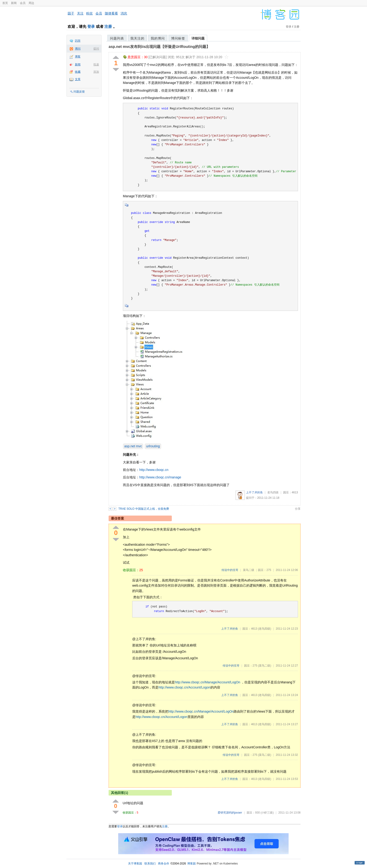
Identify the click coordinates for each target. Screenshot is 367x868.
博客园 (191, 864)
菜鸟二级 (249, 570)
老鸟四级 (273, 492)
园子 (71, 13)
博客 (78, 57)
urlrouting (153, 446)
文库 (78, 79)
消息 (124, 13)
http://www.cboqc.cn (154, 470)
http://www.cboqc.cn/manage (160, 477)
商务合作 (164, 864)
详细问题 (198, 38)
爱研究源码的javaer (230, 813)
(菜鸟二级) (264, 666)
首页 (5, 3)
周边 (31, 3)
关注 (80, 13)
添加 (96, 72)
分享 (298, 509)
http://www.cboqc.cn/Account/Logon (184, 687)
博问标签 (178, 38)
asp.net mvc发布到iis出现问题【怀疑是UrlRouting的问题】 (159, 47)
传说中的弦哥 (230, 570)
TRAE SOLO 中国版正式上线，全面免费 (144, 509)
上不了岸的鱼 (254, 492)
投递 (96, 65)
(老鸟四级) (264, 629)
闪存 (78, 41)
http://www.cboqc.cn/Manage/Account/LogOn (207, 682)
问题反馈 (79, 92)
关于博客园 (135, 864)
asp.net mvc (133, 446)
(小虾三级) (267, 813)
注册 (108, 27)
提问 (96, 49)
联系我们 (150, 864)
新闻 (14, 3)
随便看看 (111, 13)
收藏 (78, 72)
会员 (23, 3)
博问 (78, 49)
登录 (91, 27)
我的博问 (158, 38)
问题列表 (117, 38)
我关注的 (137, 38)
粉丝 (89, 13)
